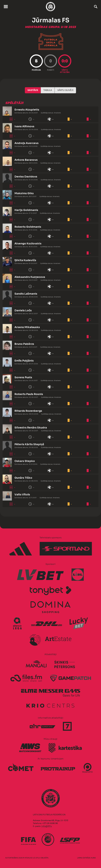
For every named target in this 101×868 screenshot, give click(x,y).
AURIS (93, 858)
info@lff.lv (47, 826)
